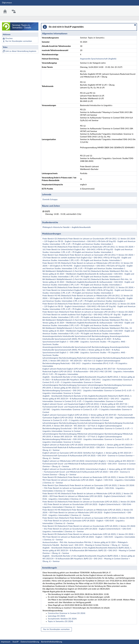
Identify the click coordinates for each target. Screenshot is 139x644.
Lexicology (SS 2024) (57, 616)
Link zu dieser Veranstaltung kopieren (21, 51)
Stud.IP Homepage (129, 9)
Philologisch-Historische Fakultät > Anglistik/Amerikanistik (67, 227)
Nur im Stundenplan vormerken (19, 41)
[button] (135, 25)
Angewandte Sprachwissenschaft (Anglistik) (98, 59)
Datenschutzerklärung (30, 642)
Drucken (9, 39)
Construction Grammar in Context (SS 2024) (67, 613)
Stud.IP (15, 642)
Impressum (6, 642)
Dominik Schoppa (50, 200)
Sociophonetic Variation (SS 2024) (62, 619)
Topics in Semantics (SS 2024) (60, 621)
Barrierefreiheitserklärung (52, 642)
